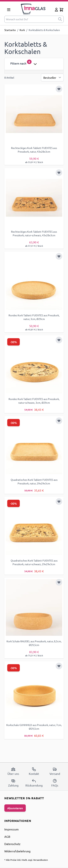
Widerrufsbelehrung (17, 851)
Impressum (12, 829)
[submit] (60, 19)
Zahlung (13, 783)
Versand (55, 771)
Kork (22, 30)
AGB (7, 836)
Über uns (13, 771)
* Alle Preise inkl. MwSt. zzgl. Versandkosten (26, 860)
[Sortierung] (52, 77)
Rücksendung (34, 783)
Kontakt (34, 771)
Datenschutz (12, 844)
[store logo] (33, 9)
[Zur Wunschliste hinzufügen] (59, 89)
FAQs (55, 783)
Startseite (10, 30)
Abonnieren (15, 808)
